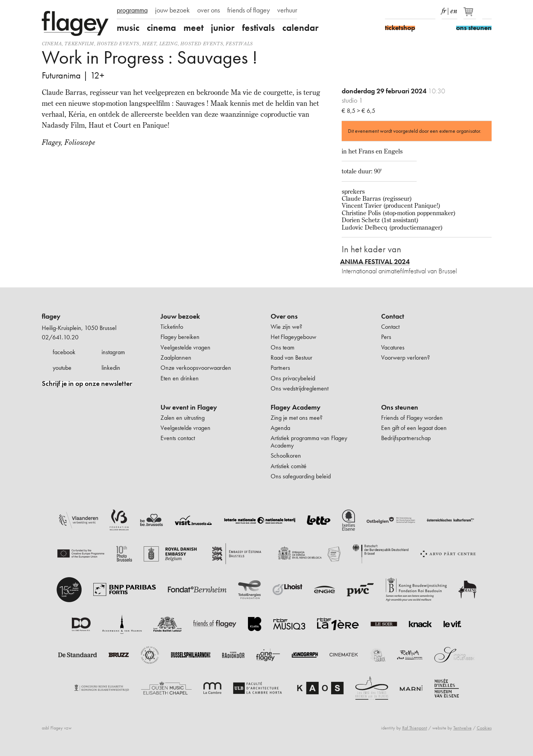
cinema (161, 28)
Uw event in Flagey (189, 407)
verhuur (287, 10)
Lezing (169, 44)
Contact (393, 316)
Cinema (52, 44)
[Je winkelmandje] (470, 15)
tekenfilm (79, 44)
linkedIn (431, 11)
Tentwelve (463, 728)
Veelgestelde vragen (185, 347)
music (128, 28)
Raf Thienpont (415, 728)
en (454, 9)
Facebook (390, 11)
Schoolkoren (286, 456)
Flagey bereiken (180, 337)
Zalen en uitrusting (183, 418)
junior (223, 28)
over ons (209, 10)
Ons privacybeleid (293, 378)
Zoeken (487, 11)
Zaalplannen (176, 357)
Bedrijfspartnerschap (406, 438)
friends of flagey (249, 10)
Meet (149, 44)
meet (193, 28)
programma (132, 10)
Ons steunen (400, 407)
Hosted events (118, 44)
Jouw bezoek (180, 316)
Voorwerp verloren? (406, 357)
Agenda (280, 428)
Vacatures (393, 347)
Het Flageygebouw (293, 337)
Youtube (417, 11)
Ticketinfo (172, 327)
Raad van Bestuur (291, 357)
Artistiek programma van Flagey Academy (309, 441)
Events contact (178, 438)
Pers (386, 337)
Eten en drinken (180, 378)
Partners (280, 368)
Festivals (239, 44)
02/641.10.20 (60, 337)
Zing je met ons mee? (297, 418)
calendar (300, 28)
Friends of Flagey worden (412, 418)
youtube (62, 368)
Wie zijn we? (286, 327)
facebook (64, 352)
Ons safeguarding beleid (301, 476)
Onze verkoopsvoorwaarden (196, 368)
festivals (258, 28)
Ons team (283, 347)
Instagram (403, 11)
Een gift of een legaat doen (414, 428)
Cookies (484, 728)
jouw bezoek (172, 10)
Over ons (284, 316)
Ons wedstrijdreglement (299, 388)
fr (444, 9)
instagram (113, 352)
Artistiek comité (289, 466)
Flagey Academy (296, 407)
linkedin (111, 368)
